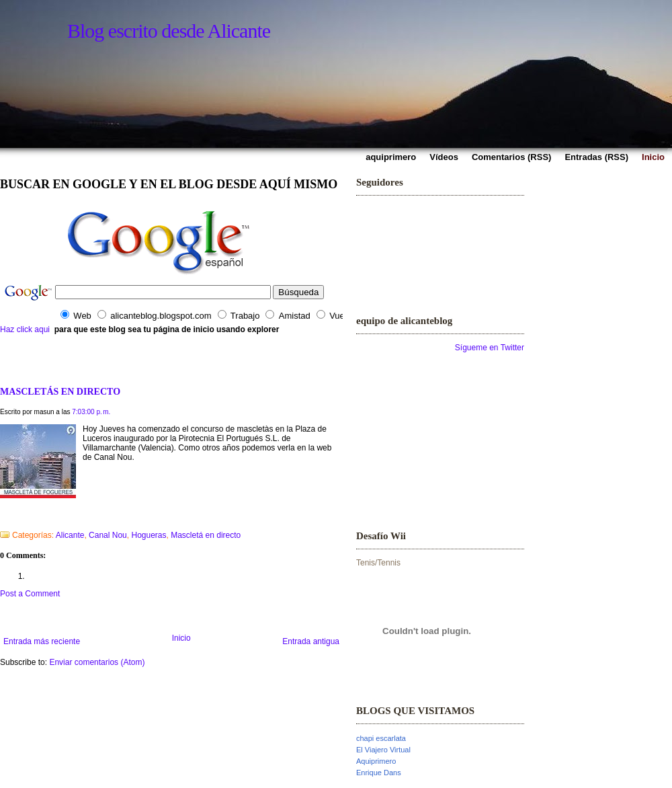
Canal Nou (108, 535)
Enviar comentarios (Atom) (97, 662)
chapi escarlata (381, 738)
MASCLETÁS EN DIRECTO (60, 391)
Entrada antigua (311, 641)
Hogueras (149, 535)
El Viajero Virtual (383, 750)
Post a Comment (30, 594)
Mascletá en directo (206, 535)
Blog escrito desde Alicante (169, 31)
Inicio (181, 638)
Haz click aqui (25, 329)
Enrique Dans (379, 773)
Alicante (70, 535)
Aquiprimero (376, 761)
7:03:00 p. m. (91, 412)
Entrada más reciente (42, 641)
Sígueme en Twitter (490, 348)
